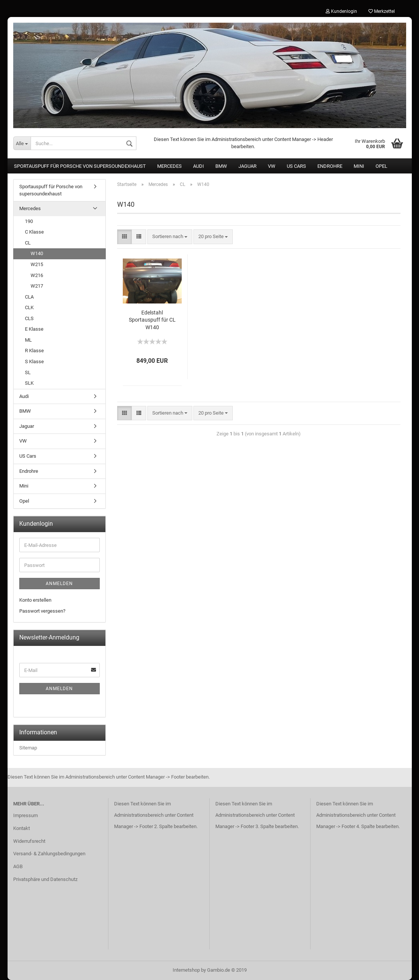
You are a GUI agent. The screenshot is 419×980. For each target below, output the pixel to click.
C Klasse (34, 232)
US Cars (296, 166)
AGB (18, 866)
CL (28, 243)
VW (272, 166)
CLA (29, 297)
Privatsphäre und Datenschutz (45, 879)
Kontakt (22, 828)
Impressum (26, 815)
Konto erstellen (35, 600)
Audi (199, 166)
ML (28, 340)
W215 (37, 264)
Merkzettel (382, 11)
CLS (29, 318)
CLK (29, 307)
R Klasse (34, 351)
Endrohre (330, 166)
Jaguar (247, 166)
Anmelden (59, 584)
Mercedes (169, 166)
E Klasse (34, 329)
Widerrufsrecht (29, 841)
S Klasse (34, 362)
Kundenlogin (341, 11)
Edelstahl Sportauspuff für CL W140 (152, 320)
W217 (37, 286)
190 (29, 221)
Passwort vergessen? (42, 611)
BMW (221, 166)
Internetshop (186, 970)
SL (28, 372)
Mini (359, 166)
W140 (37, 253)
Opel (381, 166)
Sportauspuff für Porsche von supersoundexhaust (80, 166)
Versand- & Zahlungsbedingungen (49, 854)
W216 (37, 275)
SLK (29, 383)
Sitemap (28, 748)
